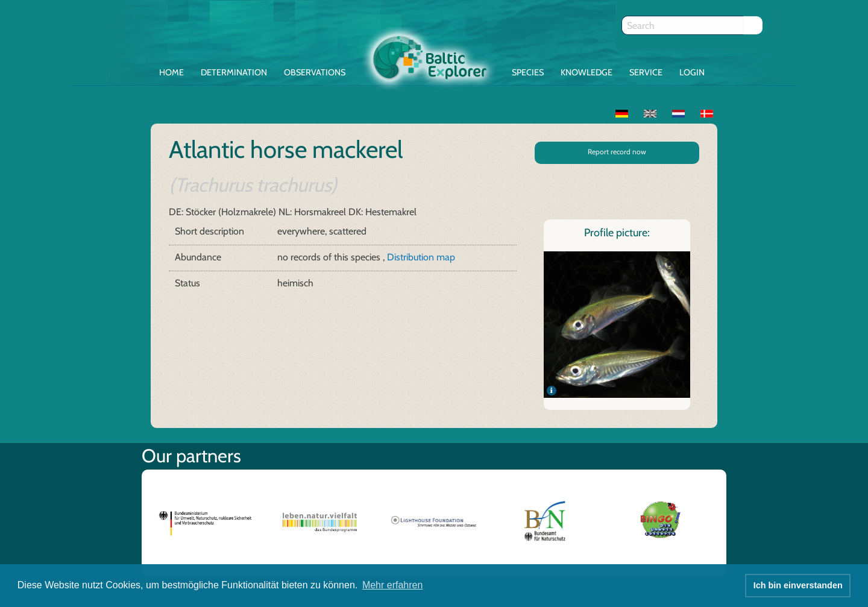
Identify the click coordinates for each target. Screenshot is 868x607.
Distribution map (421, 257)
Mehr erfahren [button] (393, 585)
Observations (315, 72)
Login (692, 72)
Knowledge (587, 72)
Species (528, 72)
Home (171, 72)
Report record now (617, 152)
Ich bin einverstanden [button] (798, 585)
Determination (234, 72)
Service (646, 72)
